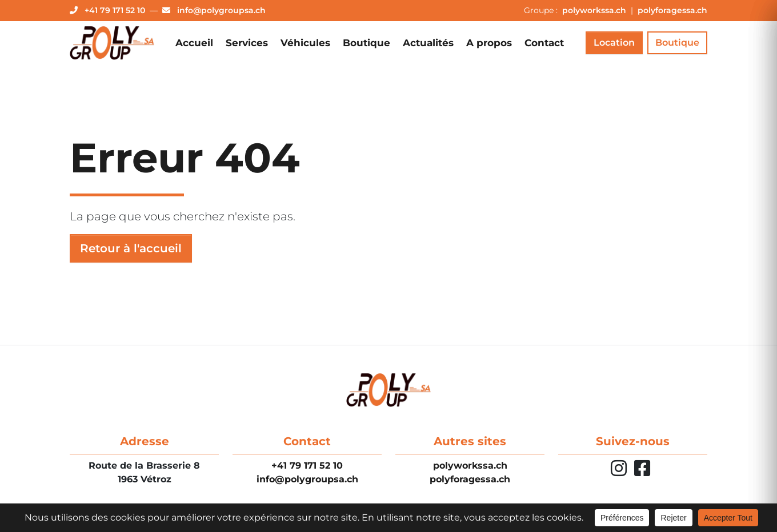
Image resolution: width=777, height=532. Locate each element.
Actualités (428, 43)
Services (247, 43)
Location (614, 43)
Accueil (194, 43)
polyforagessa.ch (672, 10)
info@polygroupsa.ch (307, 479)
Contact (544, 43)
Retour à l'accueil (131, 248)
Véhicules (305, 43)
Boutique (367, 43)
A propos (489, 43)
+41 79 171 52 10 (307, 465)
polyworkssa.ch (595, 10)
